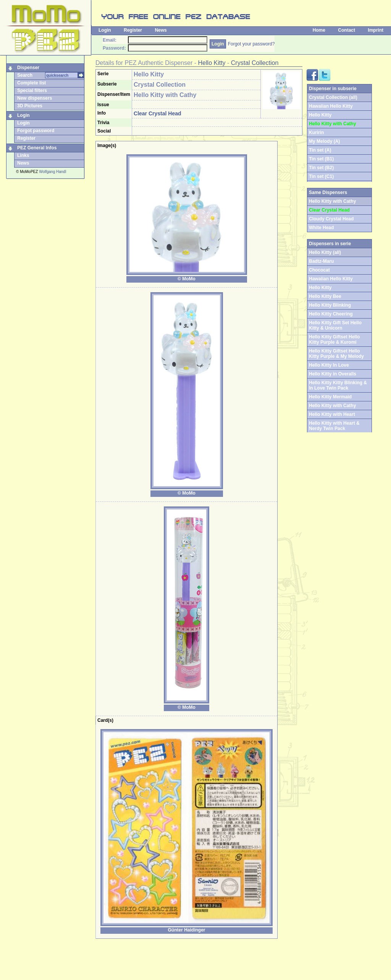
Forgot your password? (251, 44)
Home (319, 30)
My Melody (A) (324, 141)
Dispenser (28, 68)
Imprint (376, 30)
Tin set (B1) (321, 159)
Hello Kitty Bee (325, 296)
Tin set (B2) (321, 168)
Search (25, 75)
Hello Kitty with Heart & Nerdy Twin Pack (334, 426)
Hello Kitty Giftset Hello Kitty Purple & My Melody (336, 354)
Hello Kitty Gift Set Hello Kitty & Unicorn (335, 325)
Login (105, 30)
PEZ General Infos (37, 148)
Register (133, 30)
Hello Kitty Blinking (330, 305)
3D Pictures (30, 106)
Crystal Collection (255, 63)
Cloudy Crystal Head (331, 219)
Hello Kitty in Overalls (333, 374)
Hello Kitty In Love (329, 365)
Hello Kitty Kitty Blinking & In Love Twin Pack (338, 385)
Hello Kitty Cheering (331, 314)
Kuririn (316, 133)
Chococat (319, 270)
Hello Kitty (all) (325, 252)
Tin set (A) (320, 150)
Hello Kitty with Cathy (332, 406)
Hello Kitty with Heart (332, 414)
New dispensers (35, 98)
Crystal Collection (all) (333, 97)
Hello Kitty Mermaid (330, 397)
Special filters (32, 91)
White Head (321, 228)
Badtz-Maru (321, 261)
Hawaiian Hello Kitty (331, 106)
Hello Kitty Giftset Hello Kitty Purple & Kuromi (334, 340)
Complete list (32, 83)
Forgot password (36, 131)
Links (23, 155)
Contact (347, 30)
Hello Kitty (212, 63)
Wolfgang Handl (53, 172)
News (161, 30)
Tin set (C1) (321, 176)
